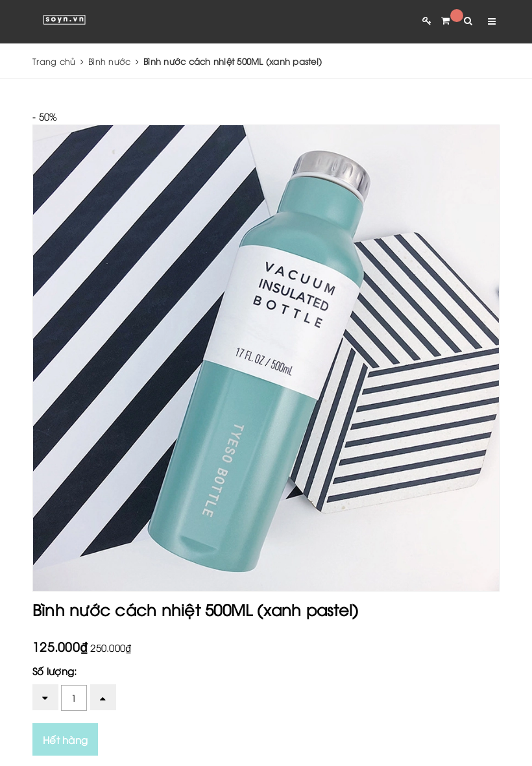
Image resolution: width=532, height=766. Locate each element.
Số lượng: (54, 671)
